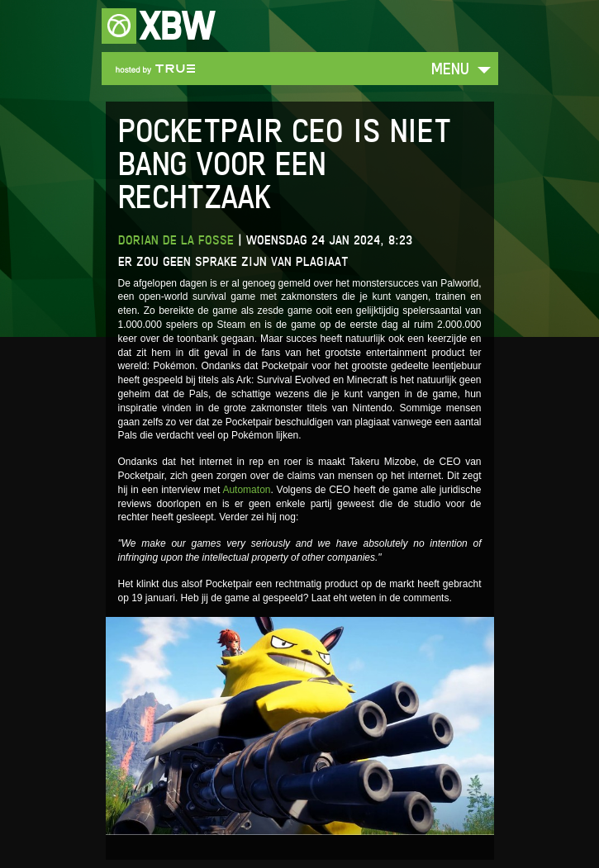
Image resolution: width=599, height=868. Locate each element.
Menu (450, 68)
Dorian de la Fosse (176, 240)
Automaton (246, 490)
